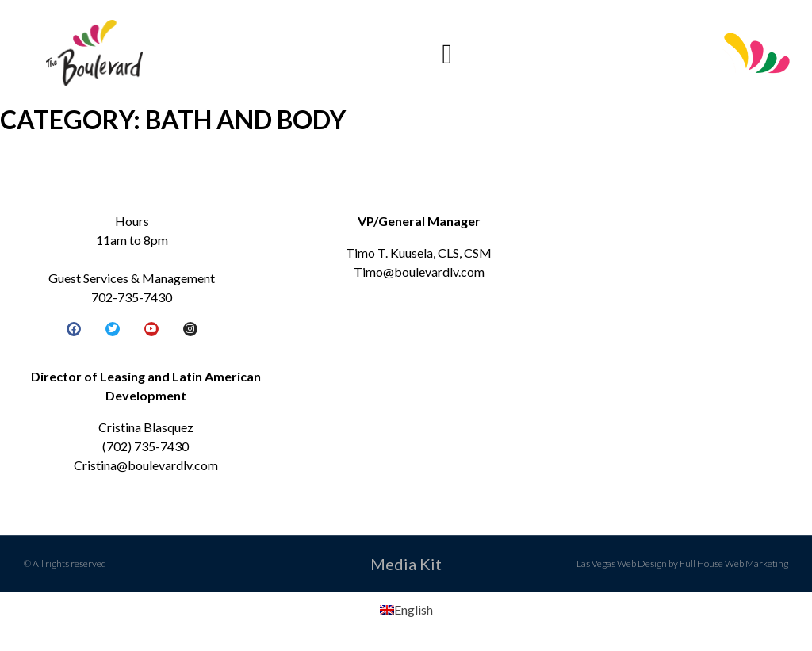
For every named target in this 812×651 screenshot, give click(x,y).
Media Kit (406, 564)
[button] (447, 54)
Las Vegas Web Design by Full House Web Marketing (682, 563)
